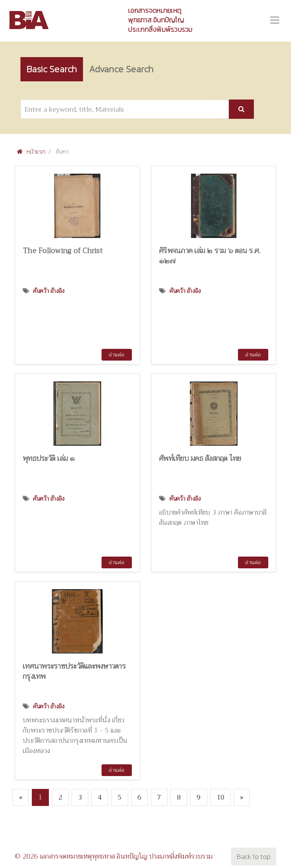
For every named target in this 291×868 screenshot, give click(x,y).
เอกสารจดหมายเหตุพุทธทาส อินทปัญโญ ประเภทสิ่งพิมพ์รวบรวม (160, 20)
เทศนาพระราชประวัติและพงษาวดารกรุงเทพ (74, 671)
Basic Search (52, 69)
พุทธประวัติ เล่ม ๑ (49, 458)
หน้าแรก (31, 151)
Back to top (254, 856)
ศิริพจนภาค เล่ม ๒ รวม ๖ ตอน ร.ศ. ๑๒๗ (210, 256)
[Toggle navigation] (275, 20)
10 (221, 797)
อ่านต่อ (117, 355)
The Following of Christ (63, 251)
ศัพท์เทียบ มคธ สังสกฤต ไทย (200, 458)
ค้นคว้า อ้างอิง (49, 291)
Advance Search (121, 69)
